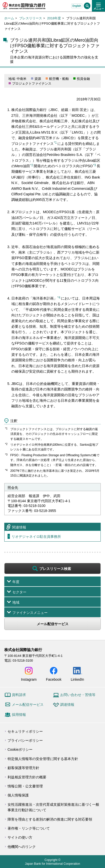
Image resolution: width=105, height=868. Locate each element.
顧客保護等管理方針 (23, 768)
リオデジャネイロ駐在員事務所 (36, 537)
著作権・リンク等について (29, 828)
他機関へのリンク (22, 847)
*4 (59, 298)
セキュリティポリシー (25, 731)
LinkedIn (77, 679)
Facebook (54, 679)
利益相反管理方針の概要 (27, 777)
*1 (55, 143)
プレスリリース (31, 18)
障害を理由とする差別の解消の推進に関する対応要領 (50, 819)
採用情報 (19, 715)
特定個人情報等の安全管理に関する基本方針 (43, 759)
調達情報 (67, 705)
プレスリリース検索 (55, 569)
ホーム (9, 18)
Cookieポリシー (20, 749)
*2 (32, 165)
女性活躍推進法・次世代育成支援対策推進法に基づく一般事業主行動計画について (53, 807)
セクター (19, 592)
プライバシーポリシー (25, 740)
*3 (95, 165)
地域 (16, 602)
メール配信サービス (53, 624)
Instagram (29, 679)
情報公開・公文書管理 (25, 786)
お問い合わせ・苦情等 (78, 695)
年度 (16, 582)
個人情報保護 (18, 795)
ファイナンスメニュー (30, 613)
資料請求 (19, 695)
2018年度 (54, 18)
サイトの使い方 (20, 837)
